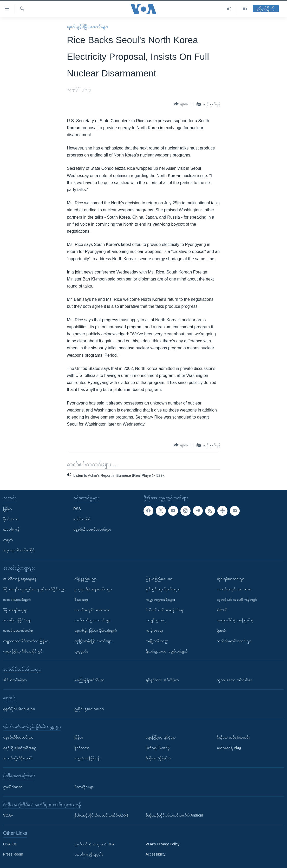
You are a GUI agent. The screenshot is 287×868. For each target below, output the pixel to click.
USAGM (10, 844)
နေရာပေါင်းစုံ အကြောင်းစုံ (235, 620)
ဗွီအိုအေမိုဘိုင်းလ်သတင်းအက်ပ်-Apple (101, 815)
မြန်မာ (8, 508)
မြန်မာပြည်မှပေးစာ (159, 579)
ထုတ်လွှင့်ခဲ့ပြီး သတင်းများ (87, 26)
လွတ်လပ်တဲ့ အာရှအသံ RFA (94, 844)
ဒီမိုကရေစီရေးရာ (15, 610)
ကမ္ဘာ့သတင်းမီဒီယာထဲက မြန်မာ (26, 641)
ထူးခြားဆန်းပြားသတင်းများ (93, 641)
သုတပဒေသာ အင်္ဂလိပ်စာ (234, 680)
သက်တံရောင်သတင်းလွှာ (234, 641)
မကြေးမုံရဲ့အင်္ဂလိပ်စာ (89, 680)
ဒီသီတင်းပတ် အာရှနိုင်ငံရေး (165, 610)
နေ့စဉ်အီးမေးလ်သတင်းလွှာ (92, 529)
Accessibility (155, 854)
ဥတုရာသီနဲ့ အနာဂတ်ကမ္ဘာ (93, 589)
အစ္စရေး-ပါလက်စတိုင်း (19, 550)
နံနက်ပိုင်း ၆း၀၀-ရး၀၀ (19, 708)
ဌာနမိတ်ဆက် (13, 787)
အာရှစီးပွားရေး (156, 620)
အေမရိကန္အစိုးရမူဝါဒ (89, 854)
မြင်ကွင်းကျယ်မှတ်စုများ (163, 589)
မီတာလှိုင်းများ (84, 787)
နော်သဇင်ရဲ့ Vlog (229, 747)
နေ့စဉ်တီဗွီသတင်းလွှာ (18, 737)
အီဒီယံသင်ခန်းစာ (15, 680)
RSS (77, 508)
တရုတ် (8, 540)
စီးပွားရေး (81, 599)
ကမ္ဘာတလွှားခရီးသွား (160, 599)
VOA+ (8, 815)
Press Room (13, 854)
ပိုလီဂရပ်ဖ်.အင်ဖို (158, 747)
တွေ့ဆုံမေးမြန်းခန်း (87, 758)
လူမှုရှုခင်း (81, 651)
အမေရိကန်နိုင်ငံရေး (17, 620)
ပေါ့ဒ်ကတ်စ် (82, 519)
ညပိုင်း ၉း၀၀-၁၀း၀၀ (89, 708)
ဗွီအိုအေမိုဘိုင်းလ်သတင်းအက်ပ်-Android (174, 815)
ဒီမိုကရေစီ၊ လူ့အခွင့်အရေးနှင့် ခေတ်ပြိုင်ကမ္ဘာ (34, 589)
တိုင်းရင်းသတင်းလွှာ (231, 579)
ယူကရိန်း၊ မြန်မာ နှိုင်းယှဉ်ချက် (96, 630)
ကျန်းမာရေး (154, 630)
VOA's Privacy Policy (162, 844)
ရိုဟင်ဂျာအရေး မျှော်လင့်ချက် (167, 651)
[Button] (182, 104)
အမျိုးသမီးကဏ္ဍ (157, 641)
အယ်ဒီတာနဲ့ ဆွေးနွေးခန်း (20, 579)
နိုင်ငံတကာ (11, 519)
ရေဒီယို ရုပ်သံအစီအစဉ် (20, 747)
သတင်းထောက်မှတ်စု (18, 630)
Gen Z (222, 610)
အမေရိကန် (11, 529)
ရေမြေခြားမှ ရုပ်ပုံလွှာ (161, 737)
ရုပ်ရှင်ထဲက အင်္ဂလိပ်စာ (162, 680)
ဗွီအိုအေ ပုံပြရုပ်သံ (158, 758)
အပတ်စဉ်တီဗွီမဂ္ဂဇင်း (18, 758)
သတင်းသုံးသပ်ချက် (17, 599)
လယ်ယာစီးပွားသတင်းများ (93, 620)
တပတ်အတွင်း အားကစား (92, 610)
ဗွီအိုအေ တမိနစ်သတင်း (233, 737)
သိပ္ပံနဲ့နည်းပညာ (86, 579)
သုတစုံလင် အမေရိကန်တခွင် (237, 599)
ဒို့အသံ (221, 630)
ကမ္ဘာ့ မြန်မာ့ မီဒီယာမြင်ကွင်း (23, 651)
